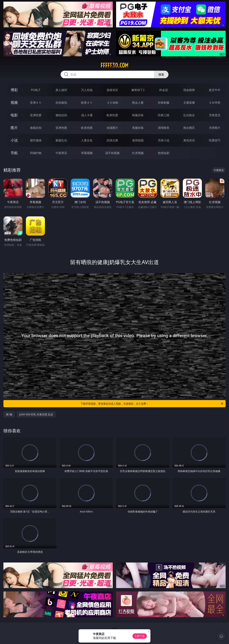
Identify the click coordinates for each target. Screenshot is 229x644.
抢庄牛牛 (215, 90)
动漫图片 (112, 128)
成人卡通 (87, 115)
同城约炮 (36, 153)
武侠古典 (112, 140)
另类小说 (164, 140)
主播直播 (189, 103)
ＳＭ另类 (215, 103)
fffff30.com (114, 65)
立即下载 (140, 636)
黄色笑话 (189, 140)
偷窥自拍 (36, 128)
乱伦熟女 (189, 115)
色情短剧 (164, 153)
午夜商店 (61, 153)
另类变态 (215, 115)
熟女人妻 (138, 103)
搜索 (161, 74)
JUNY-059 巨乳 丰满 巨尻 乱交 (36, 414)
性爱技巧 (215, 140)
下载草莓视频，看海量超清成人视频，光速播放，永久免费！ (152, 404)
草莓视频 (87, 153)
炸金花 (164, 90)
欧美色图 (87, 128)
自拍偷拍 (61, 103)
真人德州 (61, 90)
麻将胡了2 (138, 90)
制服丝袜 (138, 115)
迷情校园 (138, 140)
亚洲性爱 (36, 115)
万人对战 (87, 90)
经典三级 (164, 115)
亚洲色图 (61, 128)
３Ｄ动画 (112, 103)
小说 (14, 140)
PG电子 (36, 90)
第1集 (9, 414)
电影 (14, 115)
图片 (14, 128)
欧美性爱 (112, 115)
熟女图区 (189, 128)
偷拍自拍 (61, 115)
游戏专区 (112, 90)
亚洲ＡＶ (36, 103)
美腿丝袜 (138, 128)
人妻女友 (87, 140)
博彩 (14, 90)
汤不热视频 (112, 153)
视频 (14, 102)
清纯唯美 (164, 128)
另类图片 (215, 128)
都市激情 (36, 140)
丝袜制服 (164, 103)
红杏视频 (138, 153)
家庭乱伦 (61, 140)
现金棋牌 (189, 90)
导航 (14, 153)
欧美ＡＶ (87, 103)
